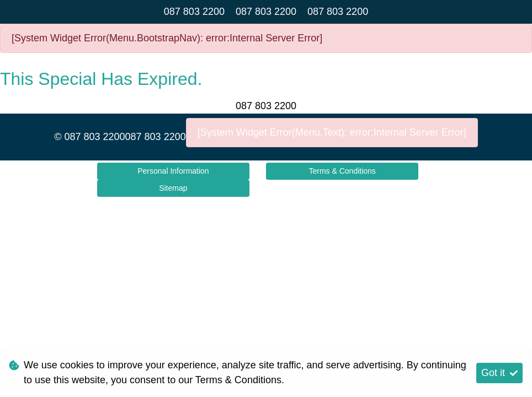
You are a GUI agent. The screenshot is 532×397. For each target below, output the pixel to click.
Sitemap (173, 188)
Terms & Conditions (342, 171)
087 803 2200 (194, 12)
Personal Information (173, 171)
